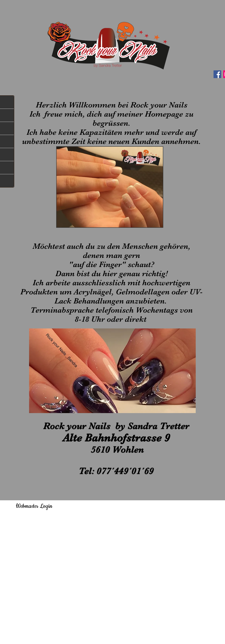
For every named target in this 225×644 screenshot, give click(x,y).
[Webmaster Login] (34, 506)
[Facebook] (217, 74)
